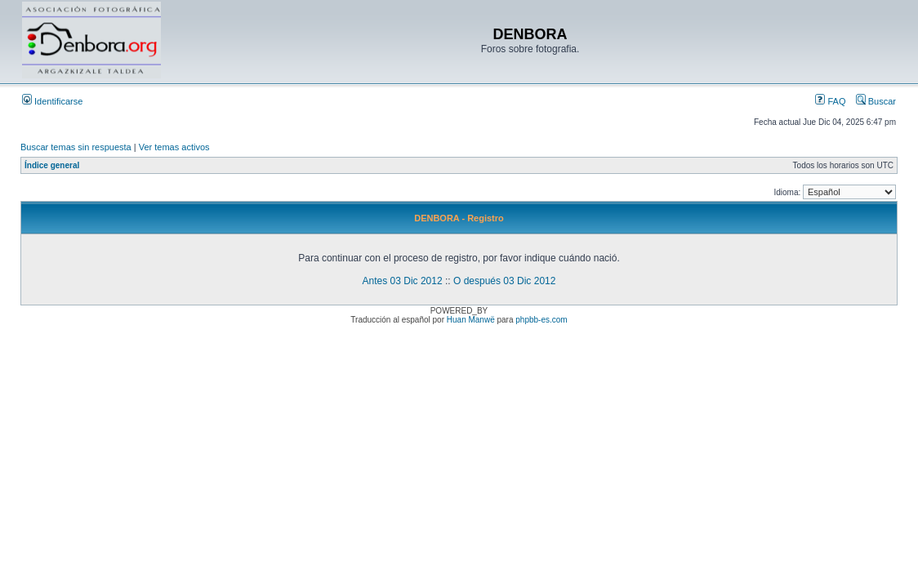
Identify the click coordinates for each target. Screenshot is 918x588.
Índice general (52, 165)
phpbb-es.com (541, 320)
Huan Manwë (471, 320)
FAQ (830, 101)
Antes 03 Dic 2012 (403, 281)
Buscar (876, 101)
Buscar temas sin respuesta (76, 147)
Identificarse (52, 101)
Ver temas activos (174, 147)
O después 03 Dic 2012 (504, 281)
